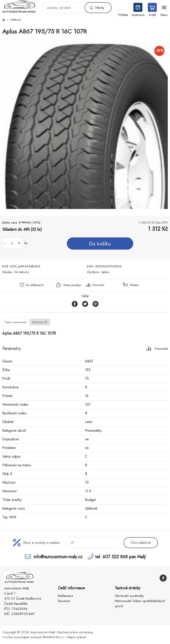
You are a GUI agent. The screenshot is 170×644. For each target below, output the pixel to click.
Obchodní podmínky (129, 596)
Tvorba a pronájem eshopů (22, 637)
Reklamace (66, 596)
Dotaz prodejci (72, 285)
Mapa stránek (76, 637)
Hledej (99, 8)
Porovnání (98, 285)
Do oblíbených (35, 285)
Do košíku (100, 244)
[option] (85, 126)
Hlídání (134, 285)
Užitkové (16, 20)
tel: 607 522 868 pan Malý (121, 557)
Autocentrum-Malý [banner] (22, 7)
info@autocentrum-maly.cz (58, 557)
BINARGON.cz (53, 637)
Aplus (105, 272)
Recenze (64, 601)
